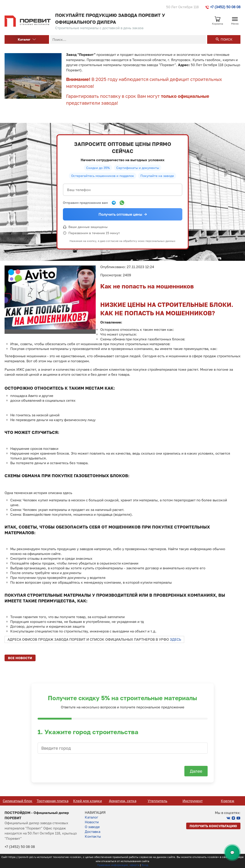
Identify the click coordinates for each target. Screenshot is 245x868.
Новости (92, 822)
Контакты (93, 836)
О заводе (92, 827)
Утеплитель (191, 801)
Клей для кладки (121, 801)
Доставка (93, 832)
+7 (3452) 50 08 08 (223, 7)
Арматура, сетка (156, 801)
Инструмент (226, 801)
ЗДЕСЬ (175, 639)
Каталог (27, 39)
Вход (145, 865)
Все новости (20, 658)
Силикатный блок (51, 801)
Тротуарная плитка (86, 801)
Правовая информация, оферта (118, 865)
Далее (196, 771)
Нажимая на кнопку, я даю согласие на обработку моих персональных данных (122, 241)
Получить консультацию (213, 826)
